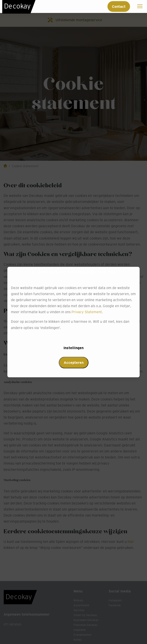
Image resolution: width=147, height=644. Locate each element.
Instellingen (73, 348)
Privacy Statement (87, 312)
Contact (119, 6)
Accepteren (74, 363)
